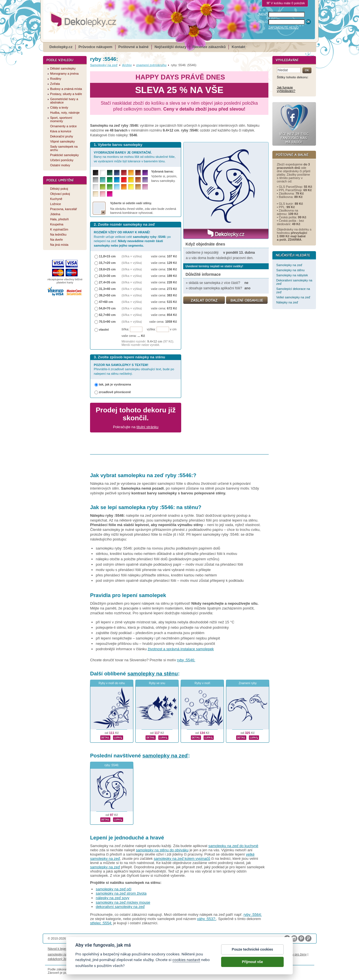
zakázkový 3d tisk (60, 959)
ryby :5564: (253, 915)
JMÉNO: (263, 15)
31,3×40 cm (107, 289)
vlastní (104, 329)
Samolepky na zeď (104, 65)
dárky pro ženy (296, 954)
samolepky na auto (61, 954)
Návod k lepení (58, 949)
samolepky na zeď (165, 756)
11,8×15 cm (107, 256)
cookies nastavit (186, 960)
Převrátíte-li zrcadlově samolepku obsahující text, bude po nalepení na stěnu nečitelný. (134, 369)
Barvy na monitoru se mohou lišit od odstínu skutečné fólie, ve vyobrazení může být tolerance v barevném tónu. (135, 157)
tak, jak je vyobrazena (115, 384)
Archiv (127, 65)
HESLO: (263, 22)
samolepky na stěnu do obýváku (162, 850)
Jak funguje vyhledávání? (286, 89)
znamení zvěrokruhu (151, 65)
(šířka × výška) (132, 256)
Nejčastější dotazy (171, 47)
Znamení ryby (248, 683)
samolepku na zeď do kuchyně (233, 846)
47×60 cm (106, 302)
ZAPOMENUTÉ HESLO (283, 28)
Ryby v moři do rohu (112, 683)
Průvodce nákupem (95, 47)
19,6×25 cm (107, 269)
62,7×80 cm (107, 315)
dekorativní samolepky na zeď (120, 907)
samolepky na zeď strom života (121, 893)
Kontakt (238, 47)
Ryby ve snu (157, 683)
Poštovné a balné (133, 47)
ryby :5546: (186, 660)
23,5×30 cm (107, 276)
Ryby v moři (202, 683)
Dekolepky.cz (61, 47)
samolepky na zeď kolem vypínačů (182, 859)
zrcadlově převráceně (115, 392)
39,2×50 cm (107, 295)
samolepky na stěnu (153, 674)
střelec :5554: (101, 923)
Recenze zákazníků (209, 47)
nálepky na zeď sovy (113, 898)
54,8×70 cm (107, 308)
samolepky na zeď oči (114, 889)
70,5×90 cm (107, 322)
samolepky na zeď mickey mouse (123, 902)
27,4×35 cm (107, 282)
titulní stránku (147, 427)
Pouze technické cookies (253, 950)
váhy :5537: (207, 919)
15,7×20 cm (107, 263)
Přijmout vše (253, 962)
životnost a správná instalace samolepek (181, 649)
